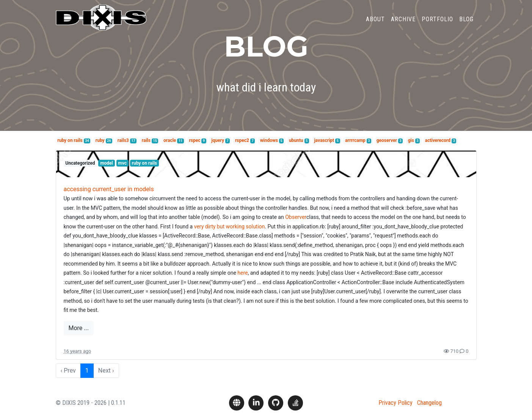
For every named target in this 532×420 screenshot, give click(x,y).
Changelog (429, 403)
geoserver (387, 140)
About (375, 24)
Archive (403, 24)
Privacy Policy (395, 403)
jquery (218, 140)
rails (146, 140)
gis (411, 140)
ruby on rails (70, 140)
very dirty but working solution (230, 227)
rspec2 (242, 140)
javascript (324, 140)
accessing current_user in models (109, 189)
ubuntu (296, 140)
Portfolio (437, 24)
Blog (466, 24)
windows (269, 140)
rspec (195, 140)
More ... (79, 328)
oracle (170, 140)
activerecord (438, 140)
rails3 (123, 140)
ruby (100, 140)
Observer (296, 217)
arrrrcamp (355, 140)
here (242, 273)
